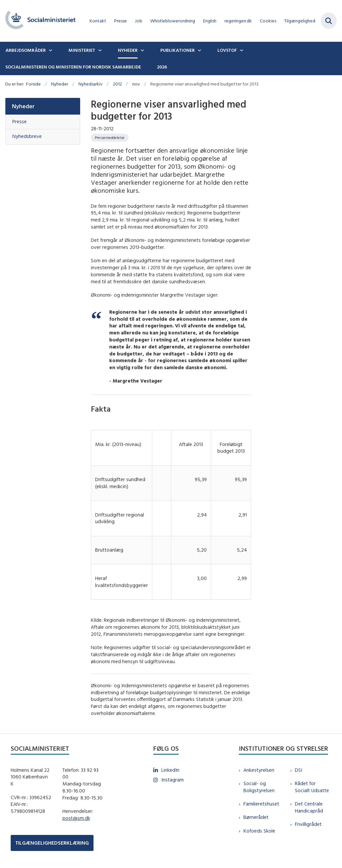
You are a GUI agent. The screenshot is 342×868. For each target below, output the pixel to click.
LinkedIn (170, 770)
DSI (299, 770)
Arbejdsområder (26, 50)
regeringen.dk (238, 21)
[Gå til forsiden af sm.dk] (38, 21)
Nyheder (128, 50)
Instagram (173, 780)
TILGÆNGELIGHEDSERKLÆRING (52, 843)
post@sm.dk (76, 818)
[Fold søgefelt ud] (329, 21)
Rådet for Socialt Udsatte (312, 787)
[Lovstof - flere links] (241, 50)
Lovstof (227, 50)
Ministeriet (82, 50)
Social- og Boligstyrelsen (259, 787)
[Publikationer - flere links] (199, 50)
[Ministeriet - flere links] (99, 50)
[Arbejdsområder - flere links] (50, 50)
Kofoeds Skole (259, 831)
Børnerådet (256, 817)
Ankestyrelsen (259, 770)
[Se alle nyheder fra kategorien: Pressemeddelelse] (110, 138)
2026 (162, 67)
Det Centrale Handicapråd (309, 807)
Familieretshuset (261, 804)
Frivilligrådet (308, 824)
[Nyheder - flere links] (142, 50)
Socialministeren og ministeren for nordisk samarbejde (73, 67)
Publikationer (178, 50)
